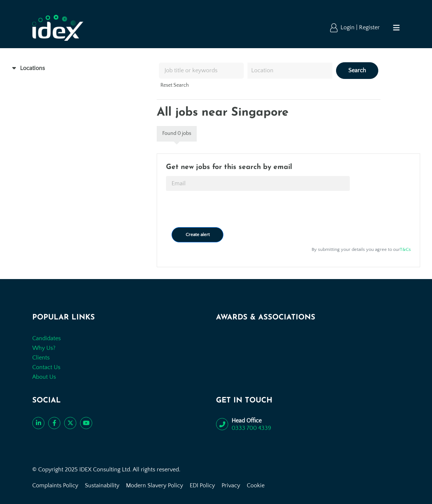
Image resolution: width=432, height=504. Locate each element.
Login (348, 27)
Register (369, 27)
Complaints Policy (55, 485)
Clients (41, 358)
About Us (44, 377)
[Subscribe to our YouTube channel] (86, 423)
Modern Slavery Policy (154, 485)
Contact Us (46, 367)
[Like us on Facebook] (54, 423)
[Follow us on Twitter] (70, 423)
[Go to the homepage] (58, 28)
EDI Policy (202, 485)
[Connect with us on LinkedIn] (38, 423)
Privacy (231, 485)
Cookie (256, 485)
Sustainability (102, 485)
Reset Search (175, 85)
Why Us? (44, 348)
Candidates (46, 338)
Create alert (198, 235)
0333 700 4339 (251, 428)
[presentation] (222, 209)
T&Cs (405, 249)
